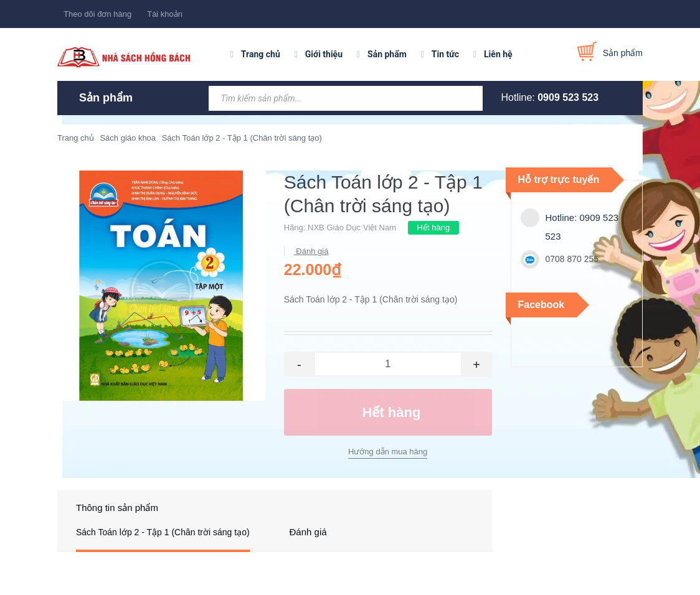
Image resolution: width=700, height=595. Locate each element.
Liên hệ (498, 54)
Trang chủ (261, 54)
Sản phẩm (387, 54)
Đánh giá (311, 251)
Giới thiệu (324, 54)
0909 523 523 (568, 97)
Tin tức (445, 54)
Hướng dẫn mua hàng (388, 452)
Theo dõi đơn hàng (97, 14)
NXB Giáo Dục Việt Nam (352, 227)
